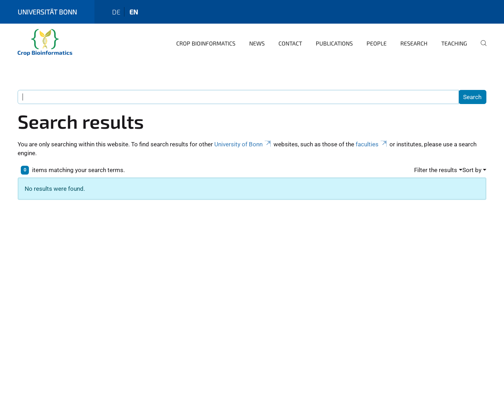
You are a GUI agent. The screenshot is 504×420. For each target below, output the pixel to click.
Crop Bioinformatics (206, 43)
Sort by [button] (472, 170)
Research (414, 43)
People (377, 43)
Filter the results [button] (436, 170)
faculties (372, 144)
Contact (290, 43)
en (134, 12)
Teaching (454, 43)
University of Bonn (243, 144)
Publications (334, 43)
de (116, 12)
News (257, 43)
